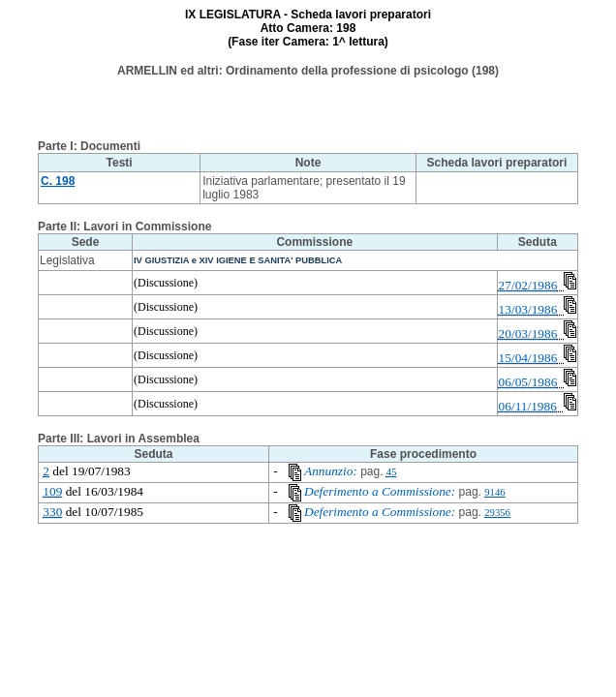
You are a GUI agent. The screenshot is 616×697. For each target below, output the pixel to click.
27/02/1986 (528, 285)
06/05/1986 (528, 382)
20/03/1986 (528, 333)
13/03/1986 (528, 309)
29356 (497, 513)
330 (52, 512)
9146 (494, 492)
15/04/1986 (528, 358)
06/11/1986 (528, 406)
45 (392, 472)
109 (52, 491)
